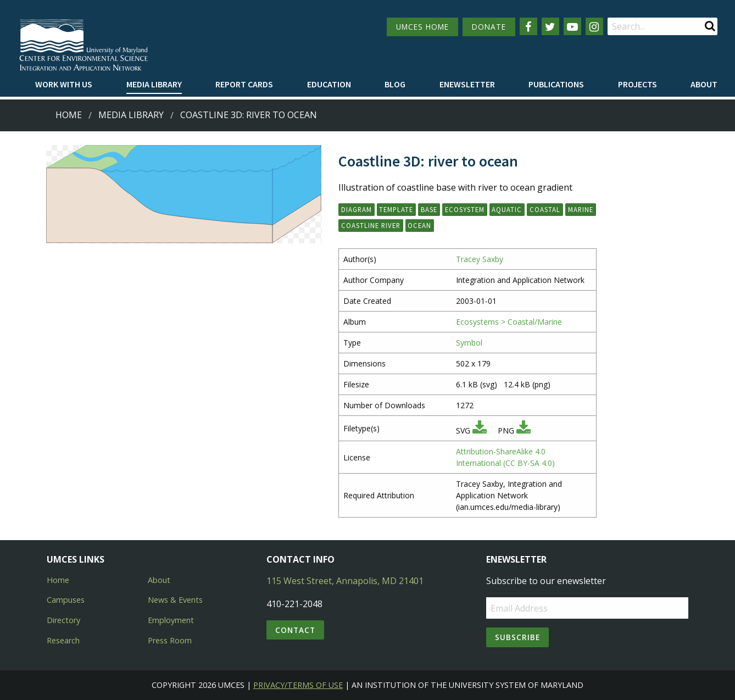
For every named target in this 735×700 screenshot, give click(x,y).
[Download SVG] (480, 430)
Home (69, 115)
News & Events (175, 600)
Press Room (170, 640)
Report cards (244, 84)
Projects (637, 84)
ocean (419, 225)
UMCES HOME (422, 27)
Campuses (66, 600)
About (704, 84)
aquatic (507, 209)
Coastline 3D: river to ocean (249, 115)
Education (329, 84)
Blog (395, 84)
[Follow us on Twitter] (550, 26)
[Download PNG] (524, 430)
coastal (545, 209)
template (396, 209)
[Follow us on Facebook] (528, 26)
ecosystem (465, 209)
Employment (171, 620)
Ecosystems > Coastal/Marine (509, 322)
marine (581, 209)
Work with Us (64, 84)
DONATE (489, 27)
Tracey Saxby (480, 259)
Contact (295, 630)
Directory (63, 620)
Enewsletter (467, 84)
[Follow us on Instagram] (594, 26)
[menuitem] (64, 85)
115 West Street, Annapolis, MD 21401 (345, 581)
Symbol (469, 343)
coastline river (371, 225)
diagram (357, 209)
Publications (556, 84)
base (429, 209)
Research (63, 640)
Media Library (154, 84)
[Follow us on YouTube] (572, 26)
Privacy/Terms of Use (298, 685)
